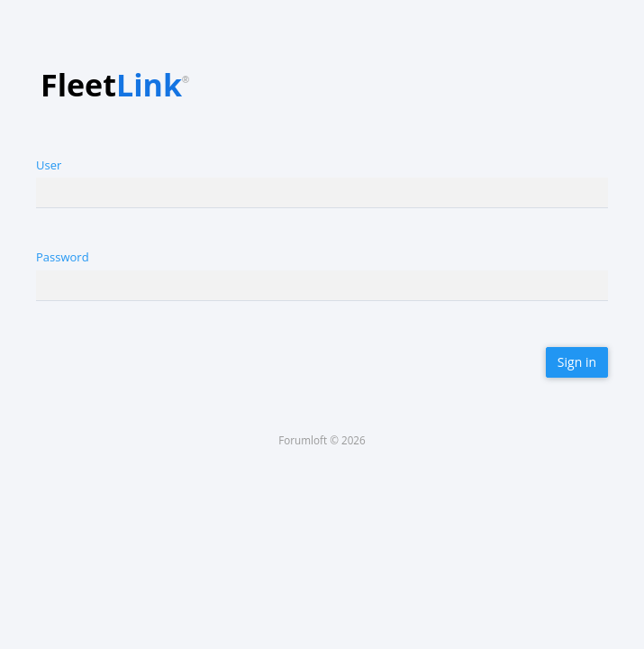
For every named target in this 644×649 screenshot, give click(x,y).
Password (63, 257)
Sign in (577, 362)
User (49, 165)
